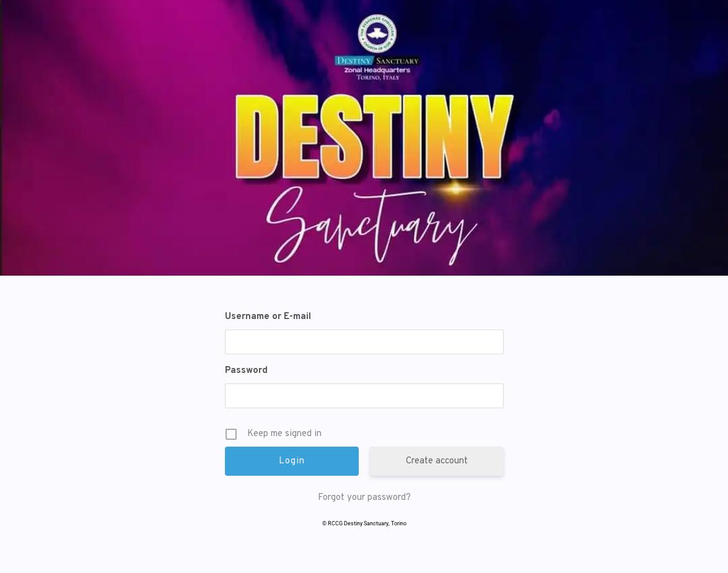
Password (246, 371)
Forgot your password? (364, 498)
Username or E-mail (268, 317)
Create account (437, 461)
